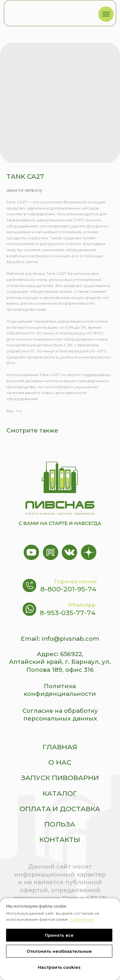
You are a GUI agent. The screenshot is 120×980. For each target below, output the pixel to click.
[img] (48, 12)
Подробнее (82, 919)
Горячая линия (76, 581)
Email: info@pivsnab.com (60, 639)
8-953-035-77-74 (68, 613)
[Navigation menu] (106, 14)
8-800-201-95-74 (68, 589)
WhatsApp (82, 605)
